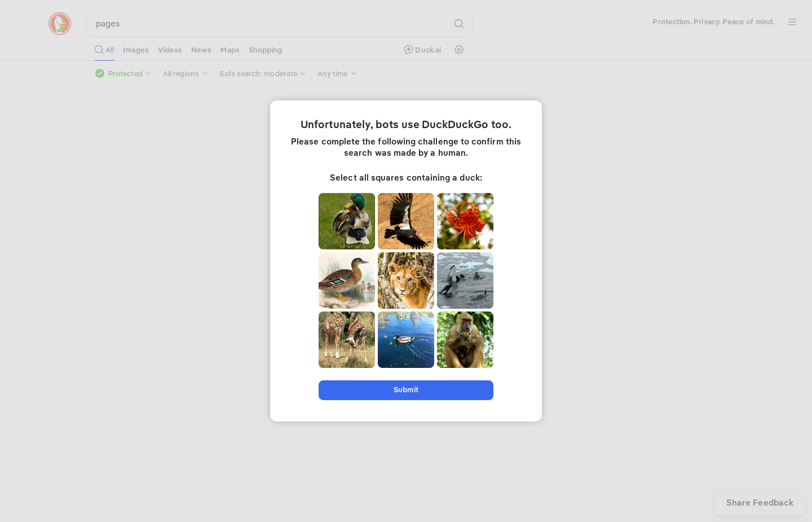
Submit (406, 390)
